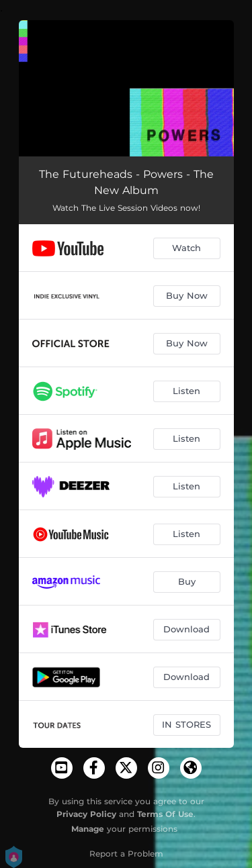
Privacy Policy (86, 814)
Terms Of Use (165, 814)
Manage (88, 829)
